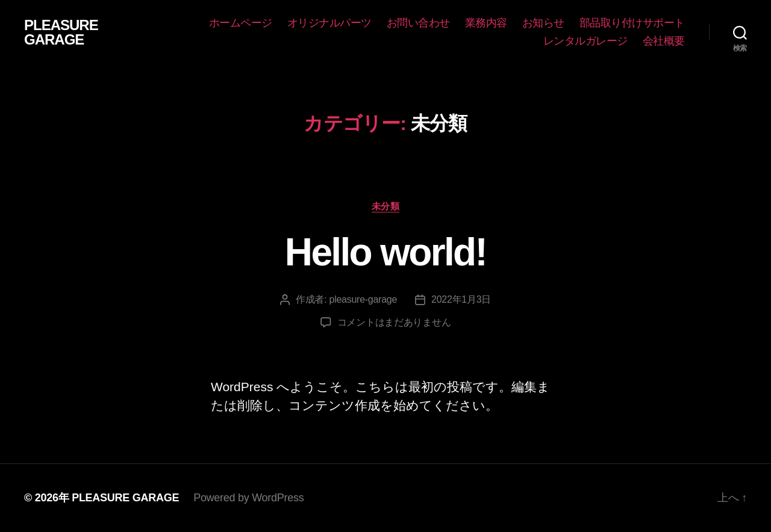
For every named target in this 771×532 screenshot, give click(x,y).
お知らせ (543, 23)
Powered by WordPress (248, 498)
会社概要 (664, 41)
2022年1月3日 (461, 299)
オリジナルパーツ (329, 23)
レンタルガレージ (585, 41)
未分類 (386, 206)
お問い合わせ (418, 23)
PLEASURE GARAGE (61, 32)
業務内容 (486, 23)
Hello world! (385, 252)
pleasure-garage (363, 299)
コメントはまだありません (394, 322)
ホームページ (241, 23)
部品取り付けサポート (632, 23)
